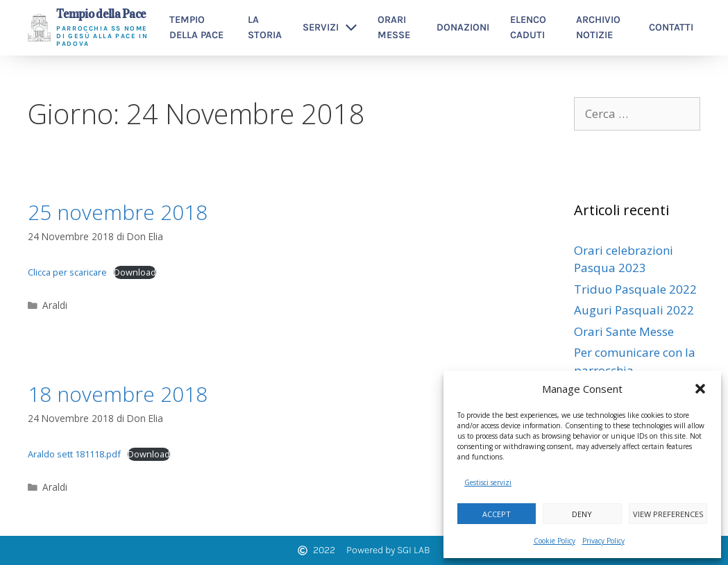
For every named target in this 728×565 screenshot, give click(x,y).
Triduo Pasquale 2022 (635, 289)
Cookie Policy (555, 541)
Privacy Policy (603, 541)
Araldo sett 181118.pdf (74, 454)
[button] (700, 389)
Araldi (55, 305)
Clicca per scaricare (67, 272)
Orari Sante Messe (624, 331)
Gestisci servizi (488, 482)
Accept (497, 514)
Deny (582, 514)
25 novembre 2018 (118, 212)
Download (135, 272)
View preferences (668, 514)
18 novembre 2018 (118, 394)
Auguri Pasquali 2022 (634, 310)
